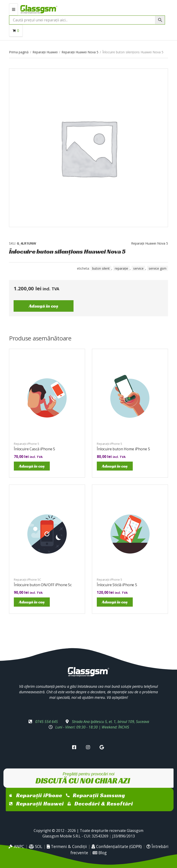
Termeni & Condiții (67, 846)
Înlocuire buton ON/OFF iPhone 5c (43, 585)
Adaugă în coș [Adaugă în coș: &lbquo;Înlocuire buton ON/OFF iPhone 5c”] (32, 602)
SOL (35, 846)
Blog (100, 853)
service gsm (158, 268)
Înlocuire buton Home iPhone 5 (123, 449)
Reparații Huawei (45, 52)
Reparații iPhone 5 (27, 444)
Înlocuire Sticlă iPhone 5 (117, 585)
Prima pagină (19, 52)
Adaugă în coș (44, 306)
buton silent (101, 268)
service (138, 268)
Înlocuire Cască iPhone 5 (34, 449)
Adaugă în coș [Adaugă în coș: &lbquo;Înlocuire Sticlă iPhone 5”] (115, 602)
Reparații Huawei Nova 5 (80, 52)
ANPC (16, 846)
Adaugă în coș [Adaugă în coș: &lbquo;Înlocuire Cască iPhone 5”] (32, 466)
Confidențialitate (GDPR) (117, 846)
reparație (121, 268)
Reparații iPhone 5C (27, 580)
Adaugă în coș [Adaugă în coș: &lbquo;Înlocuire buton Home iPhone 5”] (115, 466)
